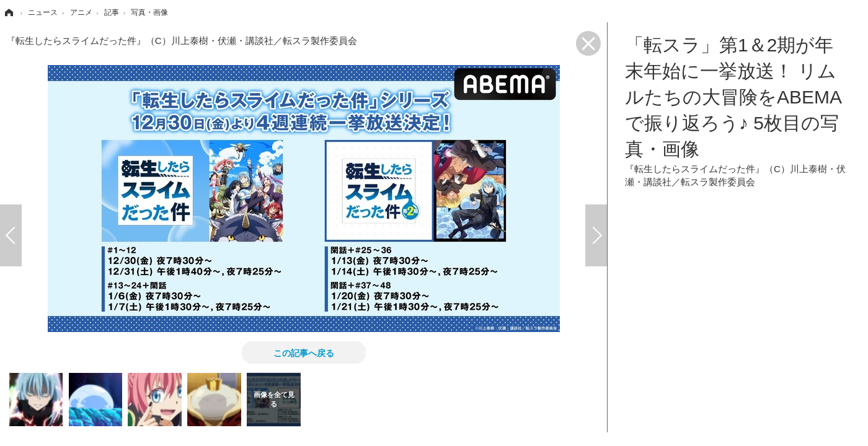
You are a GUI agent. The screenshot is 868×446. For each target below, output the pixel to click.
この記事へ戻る (304, 352)
